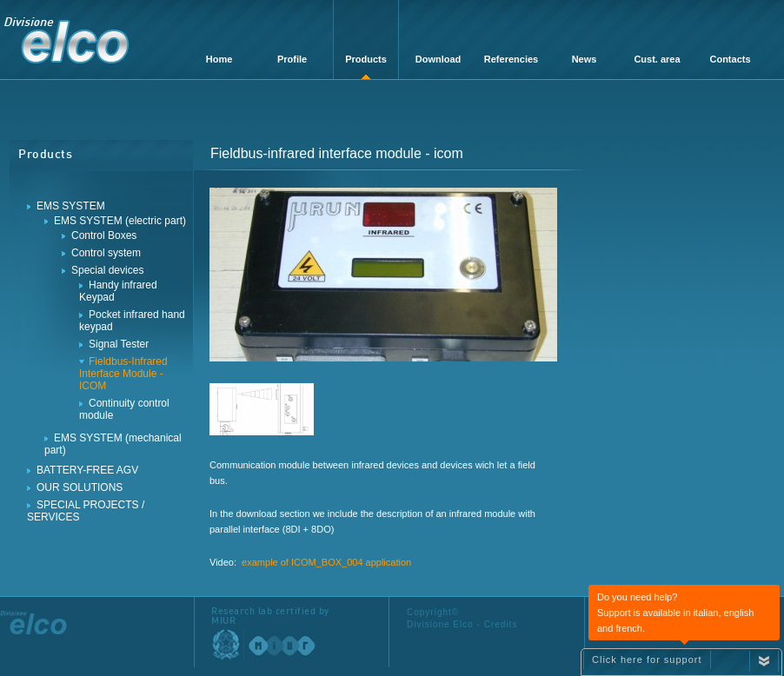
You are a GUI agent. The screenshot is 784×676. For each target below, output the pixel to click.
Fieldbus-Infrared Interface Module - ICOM (123, 374)
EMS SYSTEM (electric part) (120, 221)
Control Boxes (104, 235)
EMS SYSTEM (71, 206)
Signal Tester (119, 344)
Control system (106, 253)
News (585, 59)
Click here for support (647, 659)
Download (439, 59)
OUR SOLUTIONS (80, 487)
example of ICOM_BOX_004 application (326, 562)
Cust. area (657, 59)
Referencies (511, 59)
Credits (501, 624)
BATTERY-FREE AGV (87, 470)
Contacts (730, 59)
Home (219, 59)
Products (366, 59)
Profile (292, 59)
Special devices (107, 270)
